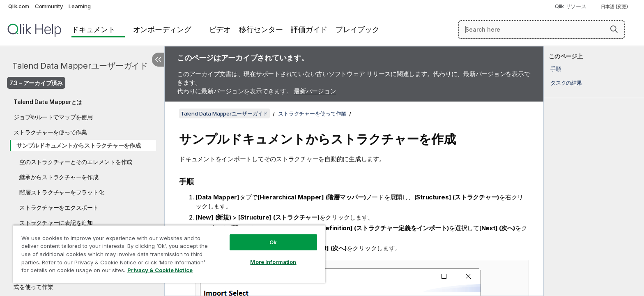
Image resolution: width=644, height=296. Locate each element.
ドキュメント (93, 29)
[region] (169, 254)
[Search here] (542, 30)
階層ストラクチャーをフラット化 (62, 192)
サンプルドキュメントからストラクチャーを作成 (79, 145)
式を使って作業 (33, 287)
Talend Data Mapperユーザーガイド (80, 66)
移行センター (261, 29)
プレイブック (358, 29)
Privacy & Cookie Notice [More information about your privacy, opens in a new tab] (160, 270)
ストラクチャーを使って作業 (50, 132)
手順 (556, 69)
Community (49, 6)
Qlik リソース (571, 6)
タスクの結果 (566, 83)
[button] (614, 29)
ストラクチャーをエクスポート (59, 207)
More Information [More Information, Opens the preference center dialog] (273, 262)
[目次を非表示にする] (158, 60)
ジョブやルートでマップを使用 (53, 117)
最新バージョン (315, 91)
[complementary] (594, 171)
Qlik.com (19, 6)
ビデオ (220, 29)
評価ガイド (309, 29)
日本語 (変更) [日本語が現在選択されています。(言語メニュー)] (615, 7)
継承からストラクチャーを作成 (59, 177)
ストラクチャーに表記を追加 (56, 223)
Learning (79, 6)
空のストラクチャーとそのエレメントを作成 (76, 162)
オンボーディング (162, 29)
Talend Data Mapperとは (48, 102)
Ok (273, 242)
